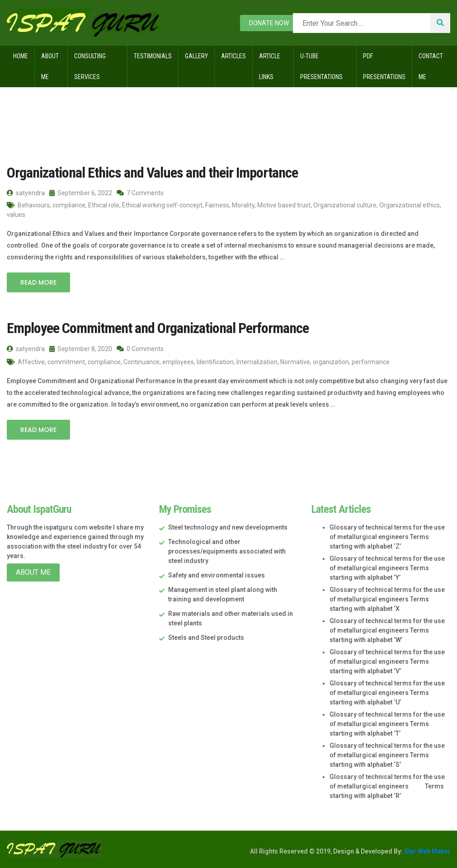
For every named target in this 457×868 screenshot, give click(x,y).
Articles (233, 56)
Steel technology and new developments (228, 527)
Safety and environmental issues (217, 575)
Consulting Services (90, 66)
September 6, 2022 (81, 193)
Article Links (270, 66)
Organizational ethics (410, 205)
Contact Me (431, 66)
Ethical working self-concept (162, 205)
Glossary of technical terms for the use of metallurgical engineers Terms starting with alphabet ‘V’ (387, 662)
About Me (50, 66)
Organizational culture (345, 205)
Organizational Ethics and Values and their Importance (152, 173)
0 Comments (140, 349)
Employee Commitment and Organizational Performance (158, 328)
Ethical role (104, 205)
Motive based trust (284, 205)
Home (21, 56)
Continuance (141, 362)
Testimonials (153, 56)
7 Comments (140, 193)
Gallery (196, 56)
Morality (243, 205)
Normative (295, 362)
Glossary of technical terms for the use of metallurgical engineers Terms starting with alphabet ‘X (387, 599)
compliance (69, 205)
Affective (31, 362)
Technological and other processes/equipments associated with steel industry (227, 551)
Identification (215, 362)
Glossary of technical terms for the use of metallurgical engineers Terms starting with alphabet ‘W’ (387, 630)
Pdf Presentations (384, 66)
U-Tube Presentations (321, 66)
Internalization (257, 362)
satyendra (26, 193)
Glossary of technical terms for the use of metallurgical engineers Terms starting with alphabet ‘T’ (387, 724)
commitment (66, 362)
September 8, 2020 (81, 349)
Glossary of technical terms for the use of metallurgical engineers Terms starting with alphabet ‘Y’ (387, 568)
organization (331, 362)
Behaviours (34, 205)
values (16, 215)
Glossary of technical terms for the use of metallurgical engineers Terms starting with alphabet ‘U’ (387, 693)
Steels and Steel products (206, 638)
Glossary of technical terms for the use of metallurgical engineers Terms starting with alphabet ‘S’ (387, 755)
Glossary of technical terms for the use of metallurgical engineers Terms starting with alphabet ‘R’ (387, 786)
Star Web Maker (426, 851)
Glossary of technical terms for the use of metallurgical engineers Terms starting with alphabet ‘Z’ (387, 537)
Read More (38, 282)
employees (178, 362)
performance (371, 362)
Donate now (269, 23)
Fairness (217, 205)
